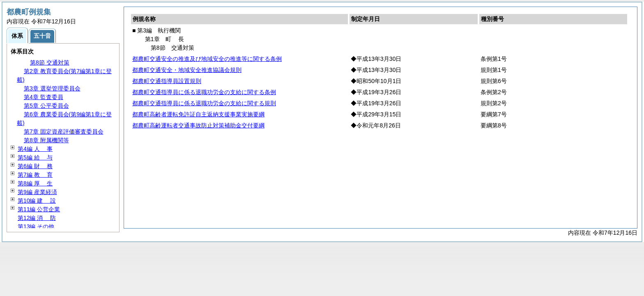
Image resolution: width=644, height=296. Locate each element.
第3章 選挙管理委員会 (52, 88)
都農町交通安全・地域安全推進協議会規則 (187, 70)
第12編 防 (37, 218)
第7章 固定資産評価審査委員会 (64, 132)
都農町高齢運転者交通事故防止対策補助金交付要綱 (198, 125)
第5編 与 (35, 157)
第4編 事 (35, 149)
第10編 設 (37, 201)
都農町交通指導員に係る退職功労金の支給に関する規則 (204, 103)
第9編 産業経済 (37, 192)
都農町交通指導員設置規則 (167, 81)
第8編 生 (35, 183)
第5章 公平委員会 (46, 106)
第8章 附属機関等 (46, 140)
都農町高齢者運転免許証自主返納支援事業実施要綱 (198, 114)
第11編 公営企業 (39, 209)
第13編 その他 (36, 227)
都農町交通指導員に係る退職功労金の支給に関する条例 (204, 92)
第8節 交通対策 (50, 62)
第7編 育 (35, 175)
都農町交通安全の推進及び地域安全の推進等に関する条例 (207, 59)
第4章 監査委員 (44, 97)
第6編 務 (35, 166)
